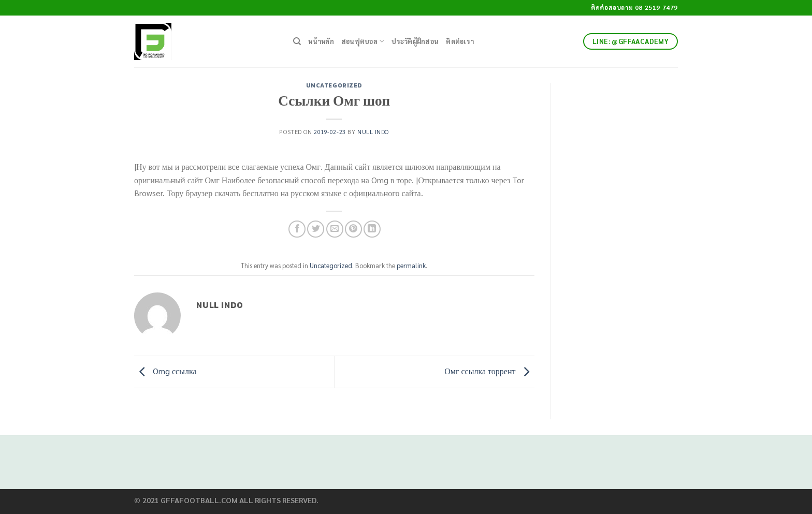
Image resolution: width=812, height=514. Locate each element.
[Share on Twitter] (316, 229)
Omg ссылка (165, 371)
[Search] (297, 41)
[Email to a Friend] (335, 229)
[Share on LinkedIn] (372, 229)
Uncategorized (334, 85)
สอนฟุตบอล (363, 41)
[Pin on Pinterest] (353, 229)
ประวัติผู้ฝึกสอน (415, 41)
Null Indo (373, 132)
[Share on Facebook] (297, 229)
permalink (411, 265)
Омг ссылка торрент (489, 371)
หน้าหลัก (321, 41)
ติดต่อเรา (460, 41)
